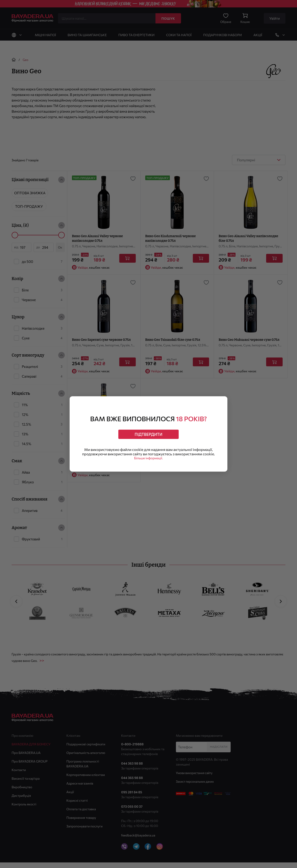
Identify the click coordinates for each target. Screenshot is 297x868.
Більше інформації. (148, 461)
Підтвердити (149, 432)
